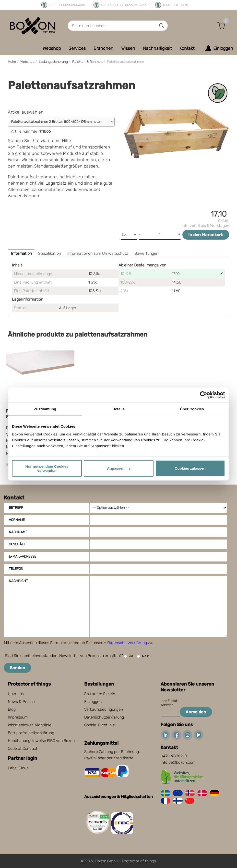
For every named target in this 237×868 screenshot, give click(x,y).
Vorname (17, 520)
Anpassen (119, 468)
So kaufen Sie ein (100, 694)
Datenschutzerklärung (127, 643)
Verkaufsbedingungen (104, 709)
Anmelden (196, 712)
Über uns (16, 694)
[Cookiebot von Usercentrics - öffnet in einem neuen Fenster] (204, 395)
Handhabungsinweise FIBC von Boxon (41, 741)
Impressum (18, 717)
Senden (18, 668)
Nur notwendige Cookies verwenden (47, 468)
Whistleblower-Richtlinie (30, 725)
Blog (12, 709)
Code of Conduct (23, 748)
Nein (143, 656)
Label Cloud (18, 768)
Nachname (18, 532)
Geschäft (17, 544)
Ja (129, 656)
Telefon (16, 569)
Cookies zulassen (190, 468)
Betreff (16, 508)
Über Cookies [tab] (192, 409)
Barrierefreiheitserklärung (31, 733)
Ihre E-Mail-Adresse (170, 703)
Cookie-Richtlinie (100, 725)
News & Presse (21, 702)
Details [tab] (118, 409)
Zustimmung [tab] (45, 409)
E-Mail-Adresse (23, 556)
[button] (221, 26)
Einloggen (93, 702)
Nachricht (18, 581)
